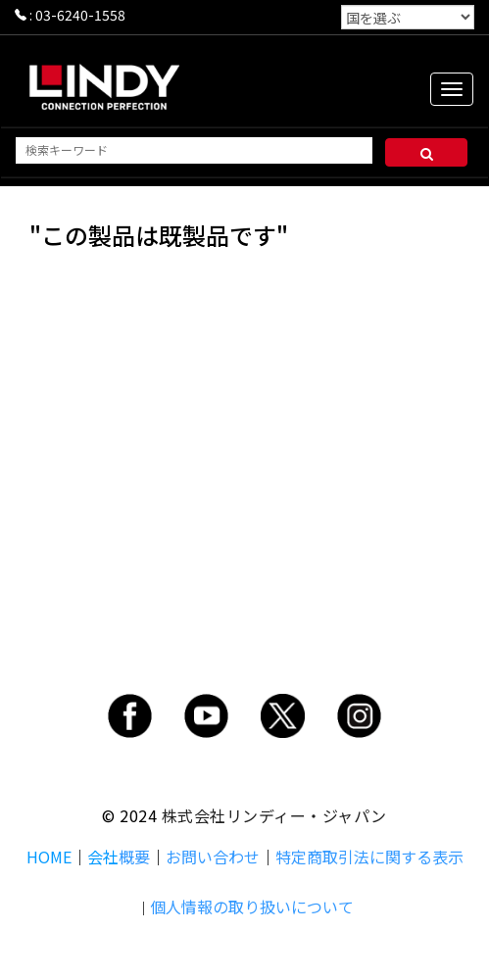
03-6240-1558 (80, 15)
